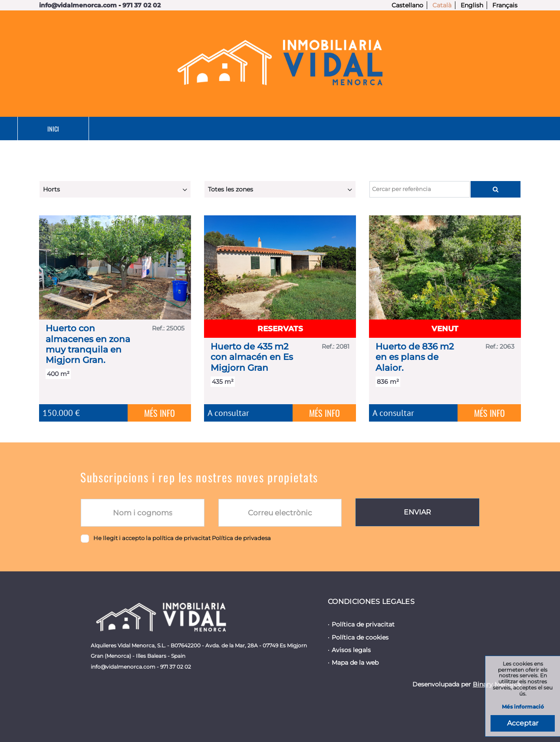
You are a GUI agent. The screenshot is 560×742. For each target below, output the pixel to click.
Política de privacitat (363, 624)
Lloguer (242, 129)
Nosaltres (404, 129)
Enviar (417, 512)
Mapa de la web (355, 663)
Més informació (523, 707)
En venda (160, 129)
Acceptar (523, 723)
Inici (84, 129)
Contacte (488, 129)
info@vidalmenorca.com (78, 5)
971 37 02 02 (142, 5)
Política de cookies (360, 637)
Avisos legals (351, 650)
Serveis (322, 129)
